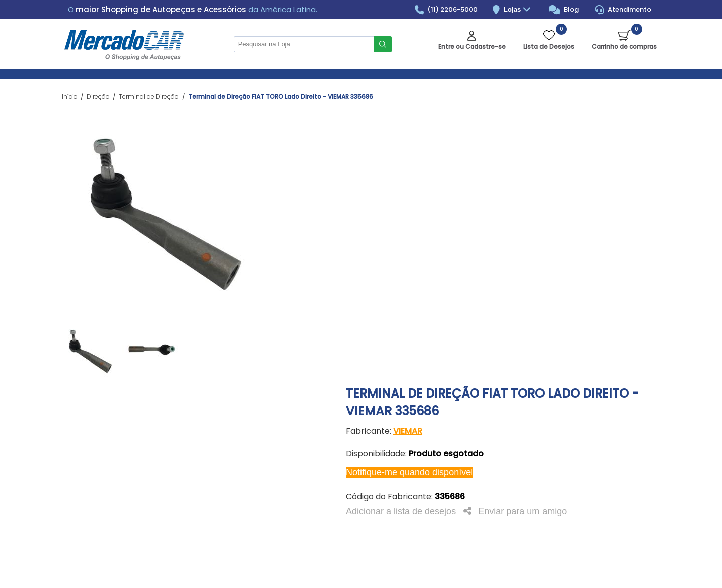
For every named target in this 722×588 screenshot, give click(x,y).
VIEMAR (408, 431)
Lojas (519, 10)
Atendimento (623, 10)
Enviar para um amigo (522, 511)
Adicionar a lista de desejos (401, 511)
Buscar (383, 44)
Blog (564, 10)
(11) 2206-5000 (446, 10)
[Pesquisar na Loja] (304, 44)
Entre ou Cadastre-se (472, 46)
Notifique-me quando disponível (409, 472)
